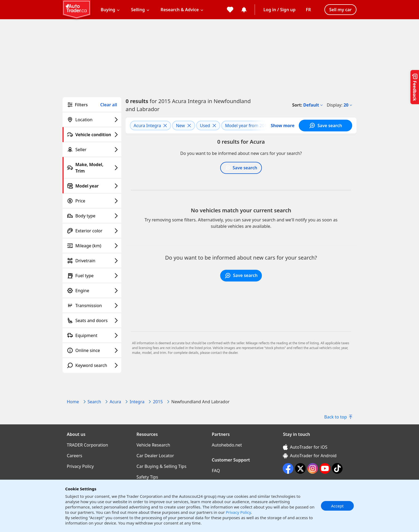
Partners (221, 434)
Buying (108, 10)
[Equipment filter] (92, 335)
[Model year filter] (92, 186)
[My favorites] (230, 10)
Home (73, 402)
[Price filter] (92, 201)
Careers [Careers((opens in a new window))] (75, 456)
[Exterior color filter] (92, 231)
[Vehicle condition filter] (92, 135)
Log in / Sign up (280, 10)
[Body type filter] (92, 216)
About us (76, 434)
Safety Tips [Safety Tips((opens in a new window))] (147, 477)
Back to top (338, 417)
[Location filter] (92, 120)
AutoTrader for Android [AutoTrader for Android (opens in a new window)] (310, 456)
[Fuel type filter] (92, 276)
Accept (337, 506)
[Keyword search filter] (92, 365)
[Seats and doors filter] (92, 320)
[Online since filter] (92, 350)
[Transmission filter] (92, 306)
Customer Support (231, 460)
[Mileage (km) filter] (92, 246)
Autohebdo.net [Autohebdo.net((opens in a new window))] (227, 445)
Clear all (109, 105)
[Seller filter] (92, 150)
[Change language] (308, 10)
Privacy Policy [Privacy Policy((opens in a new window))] (80, 466)
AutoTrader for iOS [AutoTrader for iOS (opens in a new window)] (305, 447)
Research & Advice (180, 10)
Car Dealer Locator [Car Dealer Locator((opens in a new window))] (155, 456)
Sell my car (340, 10)
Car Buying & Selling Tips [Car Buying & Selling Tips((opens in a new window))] (162, 466)
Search (94, 402)
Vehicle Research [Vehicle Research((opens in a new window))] (153, 445)
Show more (283, 126)
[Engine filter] (92, 291)
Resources (147, 434)
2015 (158, 402)
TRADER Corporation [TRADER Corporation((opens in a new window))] (87, 445)
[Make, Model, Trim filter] (92, 168)
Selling (138, 10)
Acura (115, 402)
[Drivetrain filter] (92, 261)
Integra (137, 402)
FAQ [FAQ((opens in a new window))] (216, 471)
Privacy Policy (238, 512)
